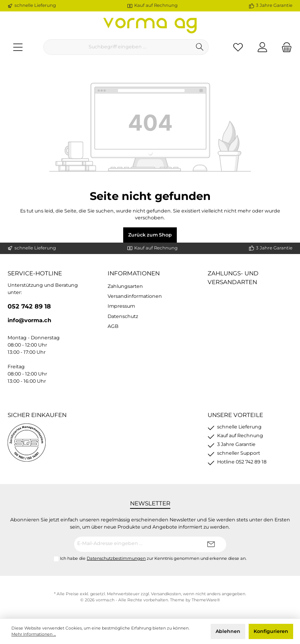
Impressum (121, 306)
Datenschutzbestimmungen (116, 558)
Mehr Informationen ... (34, 634)
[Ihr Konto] (262, 47)
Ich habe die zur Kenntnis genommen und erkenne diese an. (153, 558)
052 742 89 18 (29, 306)
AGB (113, 326)
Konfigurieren (271, 631)
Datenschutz (123, 316)
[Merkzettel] (238, 47)
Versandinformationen (135, 296)
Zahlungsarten (125, 286)
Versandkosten (166, 594)
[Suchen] (200, 47)
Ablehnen (228, 631)
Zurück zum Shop (150, 235)
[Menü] (18, 47)
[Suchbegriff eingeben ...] (117, 47)
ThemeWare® (206, 600)
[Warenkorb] (284, 47)
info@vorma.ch (29, 320)
